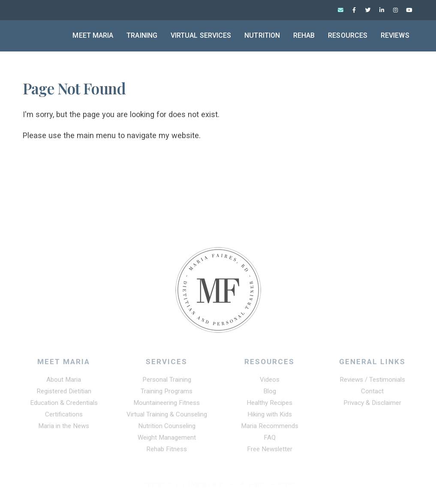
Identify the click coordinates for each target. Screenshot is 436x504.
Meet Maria (93, 35)
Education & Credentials (64, 405)
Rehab (304, 35)
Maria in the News (64, 429)
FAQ (270, 440)
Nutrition (262, 35)
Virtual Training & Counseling (167, 417)
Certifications (64, 417)
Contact (372, 394)
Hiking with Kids (270, 417)
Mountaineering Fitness (167, 405)
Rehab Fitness (167, 452)
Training (142, 35)
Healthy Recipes (269, 405)
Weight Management (167, 440)
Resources (348, 35)
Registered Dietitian (64, 394)
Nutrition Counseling (167, 429)
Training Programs (167, 394)
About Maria (64, 382)
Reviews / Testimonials (372, 382)
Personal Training (167, 382)
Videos (270, 382)
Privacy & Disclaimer (372, 405)
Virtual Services (201, 35)
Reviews (395, 35)
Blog (270, 394)
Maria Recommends (270, 429)
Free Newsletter (270, 452)
